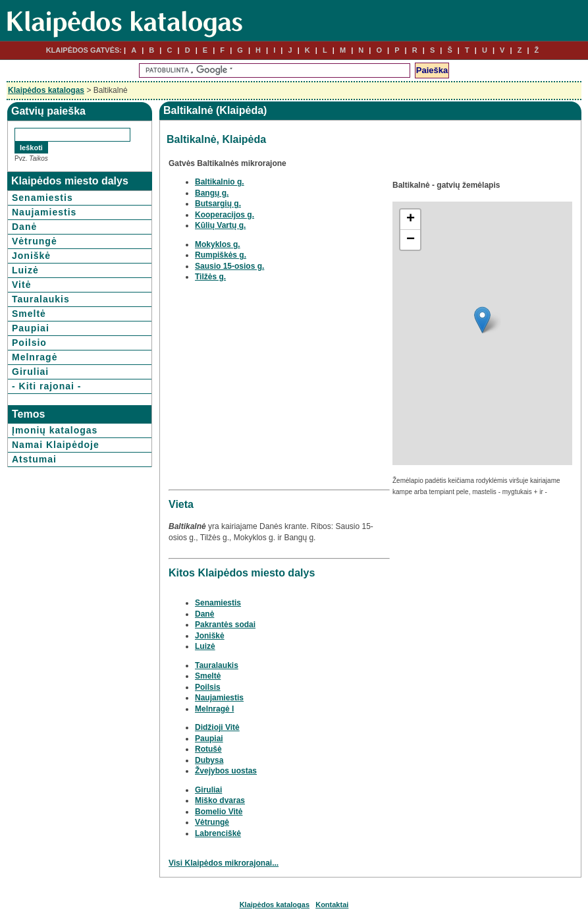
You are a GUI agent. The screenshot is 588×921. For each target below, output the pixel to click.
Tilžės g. (210, 277)
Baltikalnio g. (220, 182)
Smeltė (29, 314)
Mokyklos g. (218, 244)
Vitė (21, 285)
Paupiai (31, 328)
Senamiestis (42, 198)
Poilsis (208, 687)
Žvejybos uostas (226, 771)
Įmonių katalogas (55, 430)
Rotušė (208, 749)
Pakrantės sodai (225, 625)
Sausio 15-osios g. (229, 266)
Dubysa (209, 760)
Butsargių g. (218, 204)
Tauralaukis (41, 299)
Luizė (25, 270)
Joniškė (31, 256)
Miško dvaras (220, 800)
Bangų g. (212, 193)
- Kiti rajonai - (46, 386)
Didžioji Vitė (217, 727)
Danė (24, 227)
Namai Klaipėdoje (56, 445)
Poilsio (29, 343)
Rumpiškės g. (221, 255)
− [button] (411, 240)
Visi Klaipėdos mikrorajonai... (224, 863)
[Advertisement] (279, 393)
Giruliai (30, 372)
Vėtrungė (35, 241)
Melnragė (35, 357)
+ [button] (411, 219)
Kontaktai (332, 905)
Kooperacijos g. (225, 215)
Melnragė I (214, 709)
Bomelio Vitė (219, 812)
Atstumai (34, 459)
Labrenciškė (218, 833)
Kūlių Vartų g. (220, 225)
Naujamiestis (44, 212)
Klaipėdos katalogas (46, 90)
